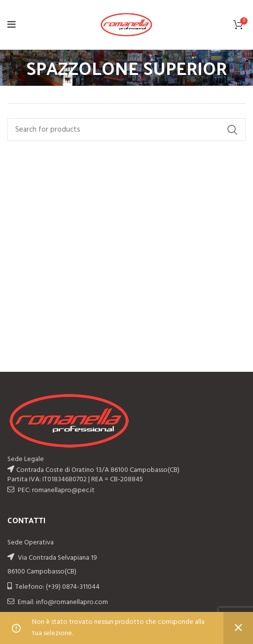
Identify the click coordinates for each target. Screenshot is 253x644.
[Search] (126, 130)
